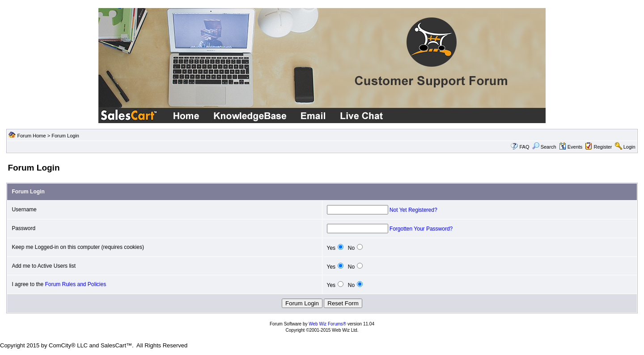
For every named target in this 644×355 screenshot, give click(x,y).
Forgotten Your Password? (421, 229)
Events (571, 147)
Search (544, 147)
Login (629, 147)
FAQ (524, 147)
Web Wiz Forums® (327, 324)
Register (603, 147)
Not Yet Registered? (413, 210)
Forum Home (31, 136)
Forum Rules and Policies (75, 284)
